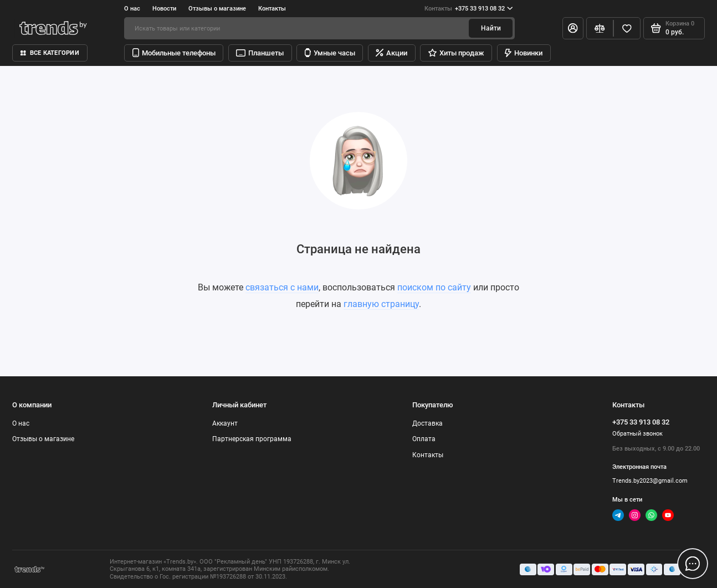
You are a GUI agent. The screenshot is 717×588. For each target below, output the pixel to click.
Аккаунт (225, 423)
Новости (164, 8)
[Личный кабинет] (573, 28)
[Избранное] (627, 28)
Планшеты (260, 53)
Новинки (524, 53)
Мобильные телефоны (174, 53)
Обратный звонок (637, 433)
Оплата (424, 439)
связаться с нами (282, 287)
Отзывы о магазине (217, 8)
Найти (491, 28)
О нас (132, 8)
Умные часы (330, 53)
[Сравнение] (600, 28)
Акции (391, 53)
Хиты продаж (456, 53)
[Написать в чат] (693, 564)
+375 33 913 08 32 (468, 9)
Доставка (427, 423)
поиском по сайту (434, 287)
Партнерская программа (252, 439)
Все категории (50, 53)
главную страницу (381, 304)
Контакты (272, 8)
